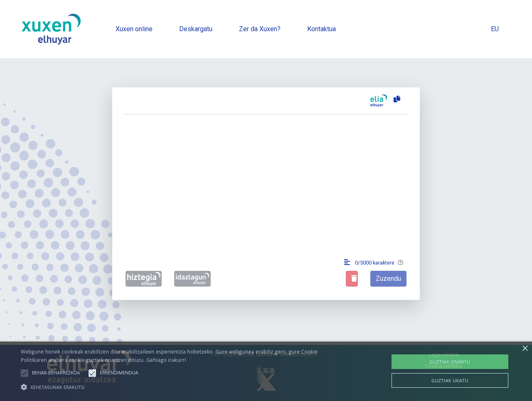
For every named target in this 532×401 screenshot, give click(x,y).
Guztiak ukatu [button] (450, 380)
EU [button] (495, 29)
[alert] (266, 371)
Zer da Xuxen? (260, 29)
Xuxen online (134, 29)
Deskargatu (196, 29)
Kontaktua (321, 29)
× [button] (525, 349)
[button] (25, 373)
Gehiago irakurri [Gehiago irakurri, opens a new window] (166, 360)
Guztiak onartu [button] (450, 362)
